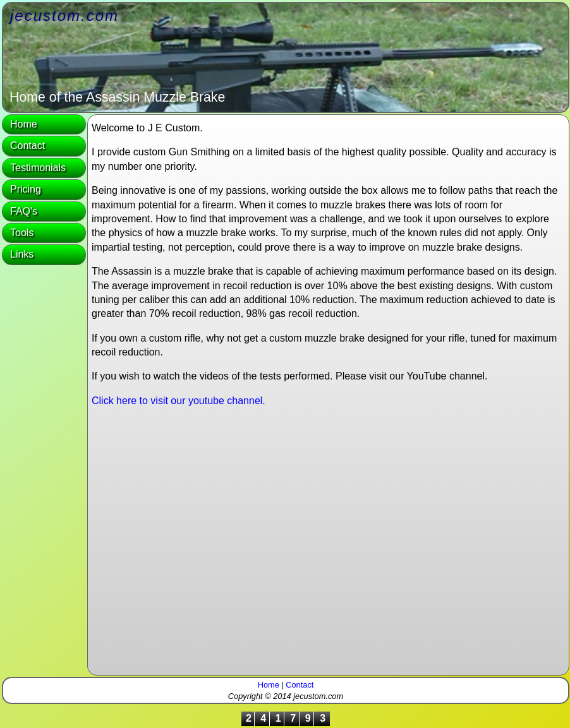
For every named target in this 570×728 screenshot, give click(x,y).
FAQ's (24, 211)
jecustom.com (64, 15)
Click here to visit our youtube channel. (179, 401)
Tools (22, 233)
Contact (27, 146)
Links (22, 254)
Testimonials (38, 168)
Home (24, 124)
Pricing (26, 189)
